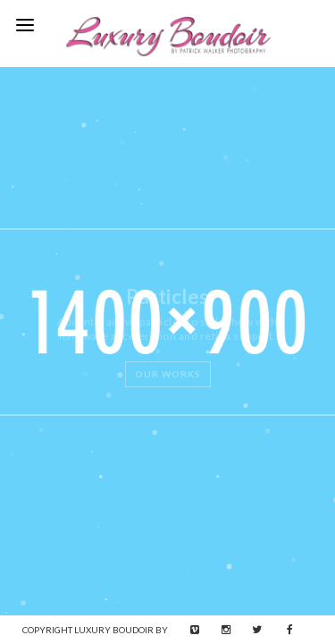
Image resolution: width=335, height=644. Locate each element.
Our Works (168, 374)
